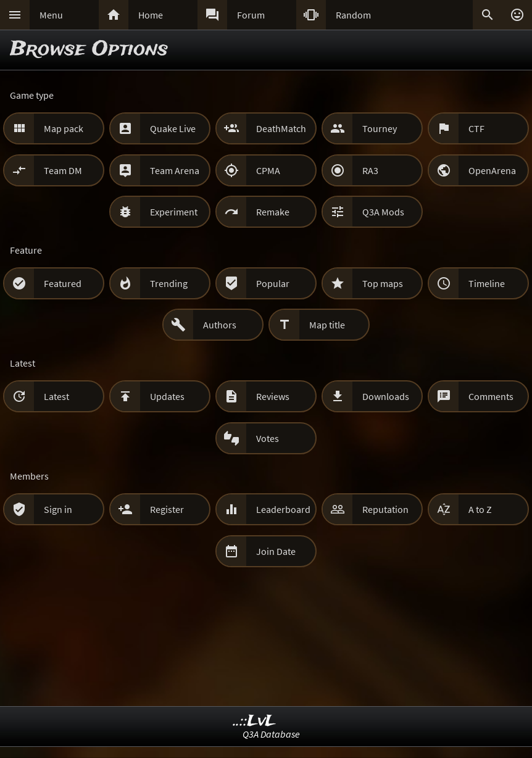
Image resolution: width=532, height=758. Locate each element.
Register (167, 509)
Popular (273, 283)
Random (353, 15)
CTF (476, 128)
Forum (251, 15)
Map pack (64, 128)
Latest (56, 396)
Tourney (380, 128)
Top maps (383, 283)
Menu (51, 15)
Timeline (487, 283)
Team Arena (175, 170)
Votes (268, 438)
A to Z (480, 509)
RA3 (370, 170)
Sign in (58, 509)
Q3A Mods (383, 212)
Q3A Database (271, 734)
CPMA (268, 170)
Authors (220, 325)
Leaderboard (283, 509)
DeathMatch (281, 128)
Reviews (273, 396)
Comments (491, 396)
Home (151, 15)
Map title (327, 325)
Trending (169, 283)
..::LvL (255, 721)
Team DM (63, 170)
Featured (63, 283)
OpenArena (492, 170)
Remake (273, 212)
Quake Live (173, 128)
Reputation (385, 509)
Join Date (276, 551)
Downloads (386, 396)
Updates (167, 396)
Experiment (174, 212)
